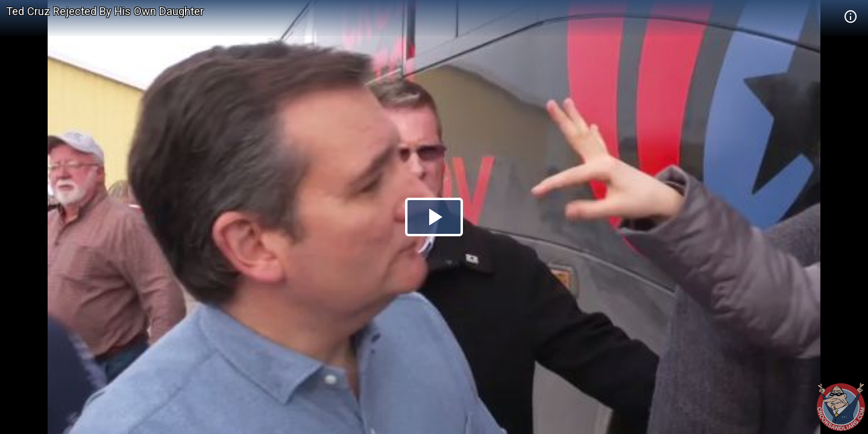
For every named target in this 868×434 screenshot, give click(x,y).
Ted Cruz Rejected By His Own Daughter (105, 11)
